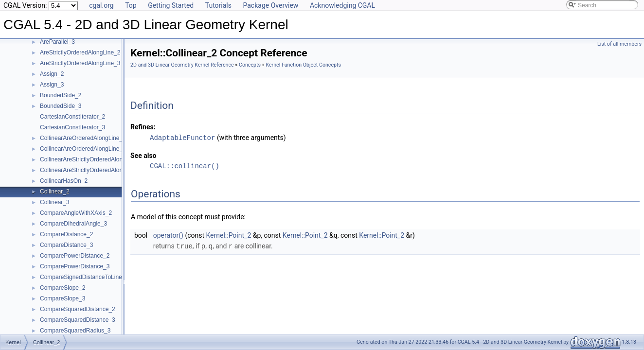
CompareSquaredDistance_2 (78, 309)
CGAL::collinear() (185, 166)
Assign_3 (52, 85)
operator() (168, 235)
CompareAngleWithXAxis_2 (76, 213)
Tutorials (218, 5)
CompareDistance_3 (66, 245)
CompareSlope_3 (63, 298)
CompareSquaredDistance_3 (78, 320)
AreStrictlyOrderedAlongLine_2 (80, 52)
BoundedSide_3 (61, 106)
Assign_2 (52, 74)
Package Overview (270, 5)
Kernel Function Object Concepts (303, 65)
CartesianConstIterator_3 (72, 127)
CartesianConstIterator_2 (72, 117)
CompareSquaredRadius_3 (75, 331)
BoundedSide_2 (61, 95)
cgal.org (101, 5)
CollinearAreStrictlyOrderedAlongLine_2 (92, 159)
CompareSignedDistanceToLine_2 (84, 277)
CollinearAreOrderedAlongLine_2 (83, 138)
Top (131, 5)
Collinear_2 (55, 192)
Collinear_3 (55, 202)
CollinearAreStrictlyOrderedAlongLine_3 (92, 170)
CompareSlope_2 (63, 288)
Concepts (250, 65)
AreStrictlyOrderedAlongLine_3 (80, 63)
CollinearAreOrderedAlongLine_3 (83, 149)
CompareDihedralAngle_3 (73, 224)
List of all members (619, 44)
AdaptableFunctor (182, 137)
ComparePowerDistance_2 (75, 256)
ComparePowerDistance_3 (75, 266)
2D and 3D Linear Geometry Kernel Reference (182, 65)
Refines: (143, 127)
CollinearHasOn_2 (64, 181)
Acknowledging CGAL (342, 5)
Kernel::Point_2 (229, 235)
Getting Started (171, 5)
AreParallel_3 (57, 42)
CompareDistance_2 (66, 234)
